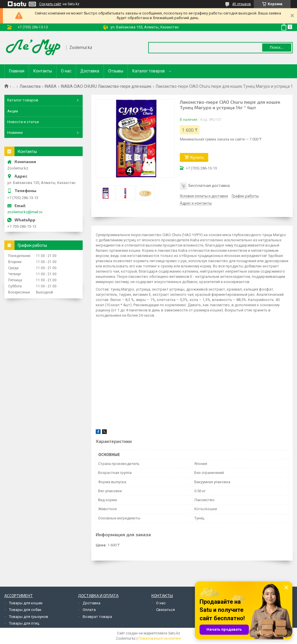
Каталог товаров (148, 71)
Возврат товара (97, 617)
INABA (51, 86)
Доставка (90, 71)
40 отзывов (241, 4)
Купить (197, 157)
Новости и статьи (23, 122)
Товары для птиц (24, 623)
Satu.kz (174, 633)
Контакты (43, 71)
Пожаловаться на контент (160, 638)
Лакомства (30, 86)
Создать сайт (50, 4)
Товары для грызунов (29, 617)
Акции (13, 111)
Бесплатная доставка (209, 185)
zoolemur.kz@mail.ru (25, 212)
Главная (17, 71)
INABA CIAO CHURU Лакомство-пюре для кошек (106, 86)
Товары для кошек (26, 603)
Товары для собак (25, 610)
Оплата (89, 610)
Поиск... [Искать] (277, 47)
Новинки (15, 133)
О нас (66, 71)
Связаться (165, 610)
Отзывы (116, 71)
